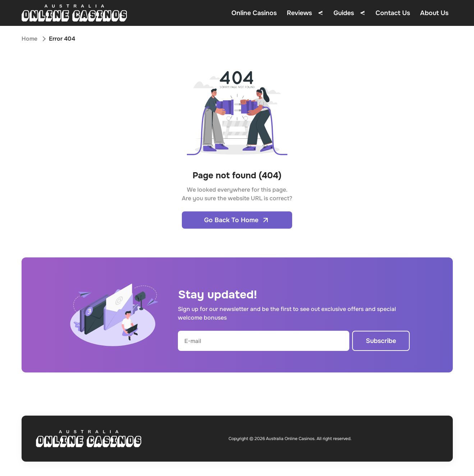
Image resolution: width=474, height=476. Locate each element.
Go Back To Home (237, 220)
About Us (434, 13)
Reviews (299, 13)
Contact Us (393, 13)
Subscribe (381, 341)
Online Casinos (254, 13)
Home (29, 39)
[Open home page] (74, 13)
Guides (344, 13)
